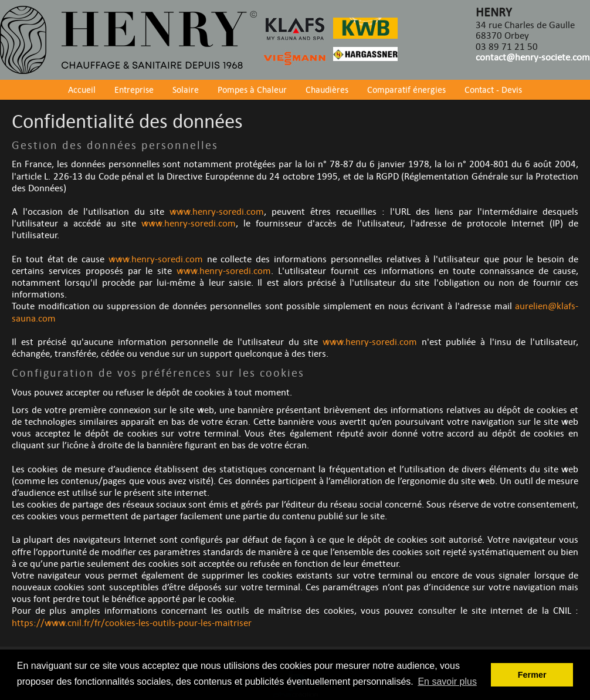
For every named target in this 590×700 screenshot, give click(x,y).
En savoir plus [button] (447, 682)
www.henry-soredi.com (217, 212)
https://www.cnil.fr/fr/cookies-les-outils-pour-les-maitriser (132, 623)
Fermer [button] (532, 675)
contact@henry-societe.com (533, 58)
